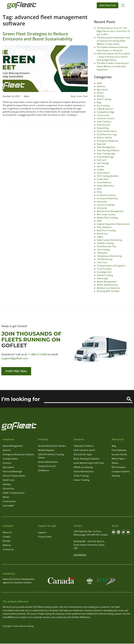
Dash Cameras (104, 122)
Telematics (102, 253)
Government (103, 173)
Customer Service (106, 118)
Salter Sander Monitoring (109, 240)
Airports (7, 451)
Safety (100, 237)
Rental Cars (102, 234)
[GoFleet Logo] (21, 5)
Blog (73, 96)
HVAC (100, 192)
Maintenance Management (110, 211)
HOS (99, 189)
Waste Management (107, 282)
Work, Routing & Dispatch (86, 459)
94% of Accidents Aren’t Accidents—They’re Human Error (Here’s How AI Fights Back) (114, 57)
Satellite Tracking (105, 243)
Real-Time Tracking (106, 230)
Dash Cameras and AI (84, 451)
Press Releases (104, 227)
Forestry (7, 463)
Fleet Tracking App (106, 154)
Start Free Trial (107, 5)
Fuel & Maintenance (84, 472)
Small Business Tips (107, 246)
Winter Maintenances (107, 285)
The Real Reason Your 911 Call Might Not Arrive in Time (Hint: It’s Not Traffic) (114, 31)
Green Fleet (82, 96)
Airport (100, 93)
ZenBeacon (44, 471)
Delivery (7, 485)
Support (42, 533)
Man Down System (106, 214)
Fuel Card (101, 160)
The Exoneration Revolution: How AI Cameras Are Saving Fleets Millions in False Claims (113, 41)
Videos (115, 463)
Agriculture (102, 90)
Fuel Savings (103, 163)
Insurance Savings (106, 205)
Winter (6, 498)
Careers (7, 537)
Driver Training (81, 476)
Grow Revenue (104, 182)
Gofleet (100, 170)
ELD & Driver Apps (83, 455)
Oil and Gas (8, 489)
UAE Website (80, 555)
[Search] (129, 400)
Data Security (103, 125)
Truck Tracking (104, 269)
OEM (99, 221)
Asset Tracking (104, 99)
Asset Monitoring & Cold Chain (89, 463)
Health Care (9, 481)
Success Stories (119, 455)
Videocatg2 (102, 278)
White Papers (118, 459)
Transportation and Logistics (111, 266)
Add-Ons (101, 86)
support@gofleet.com (15, 358)
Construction (103, 115)
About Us (7, 533)
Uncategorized (104, 272)
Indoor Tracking (82, 481)
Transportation (10, 459)
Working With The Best (108, 291)
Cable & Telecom (105, 109)
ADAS (99, 83)
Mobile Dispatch (46, 451)
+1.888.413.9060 (37, 354)
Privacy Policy (45, 537)
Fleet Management (106, 147)
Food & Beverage (105, 157)
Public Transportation (14, 493)
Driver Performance (107, 131)
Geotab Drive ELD (47, 467)
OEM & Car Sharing (83, 468)
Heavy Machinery (105, 186)
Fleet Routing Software (108, 150)
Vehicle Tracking (105, 275)
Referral (7, 546)
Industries (102, 202)
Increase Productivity (107, 198)
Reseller (7, 541)
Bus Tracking (103, 106)
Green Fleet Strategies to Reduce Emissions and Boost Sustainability (38, 36)
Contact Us (8, 550)
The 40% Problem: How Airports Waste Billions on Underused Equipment (113, 66)
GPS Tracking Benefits (108, 176)
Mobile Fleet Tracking (107, 218)
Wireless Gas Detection (108, 288)
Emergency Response (108, 141)
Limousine (102, 208)
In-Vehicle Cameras (106, 195)
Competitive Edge (106, 112)
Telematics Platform (84, 446)
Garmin (101, 166)
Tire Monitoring (105, 259)
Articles (100, 96)
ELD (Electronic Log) (107, 134)
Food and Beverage (12, 472)
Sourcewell (8, 506)
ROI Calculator (119, 468)
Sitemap (116, 476)
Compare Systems (121, 472)
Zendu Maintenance (48, 462)
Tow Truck (102, 262)
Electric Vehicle (104, 138)
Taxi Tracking (103, 250)
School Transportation (14, 476)
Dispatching (103, 128)
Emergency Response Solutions (18, 455)
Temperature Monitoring (109, 256)
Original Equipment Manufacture (113, 224)
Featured (101, 144)
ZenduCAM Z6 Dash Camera (52, 446)
